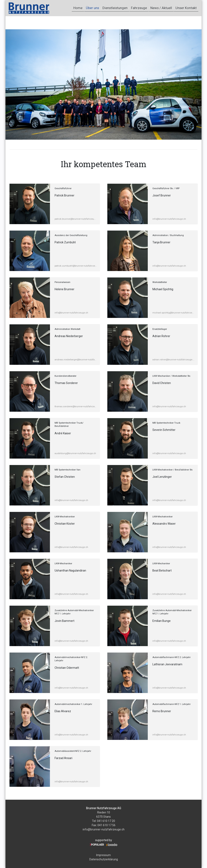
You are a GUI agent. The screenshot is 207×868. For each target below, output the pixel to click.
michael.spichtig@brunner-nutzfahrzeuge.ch (173, 313)
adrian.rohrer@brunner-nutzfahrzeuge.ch (173, 360)
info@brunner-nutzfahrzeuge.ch (169, 219)
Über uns (79, 8)
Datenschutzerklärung (104, 859)
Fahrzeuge (131, 8)
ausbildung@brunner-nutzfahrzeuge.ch (75, 453)
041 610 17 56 (106, 825)
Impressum (103, 855)
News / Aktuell (157, 8)
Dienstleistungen (104, 8)
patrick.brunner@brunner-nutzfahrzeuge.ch (76, 219)
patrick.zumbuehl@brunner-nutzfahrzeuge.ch (76, 266)
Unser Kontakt (184, 8)
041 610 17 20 (106, 821)
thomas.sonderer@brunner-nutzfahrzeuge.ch (76, 407)
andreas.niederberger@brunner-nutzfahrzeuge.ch (76, 360)
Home (61, 8)
